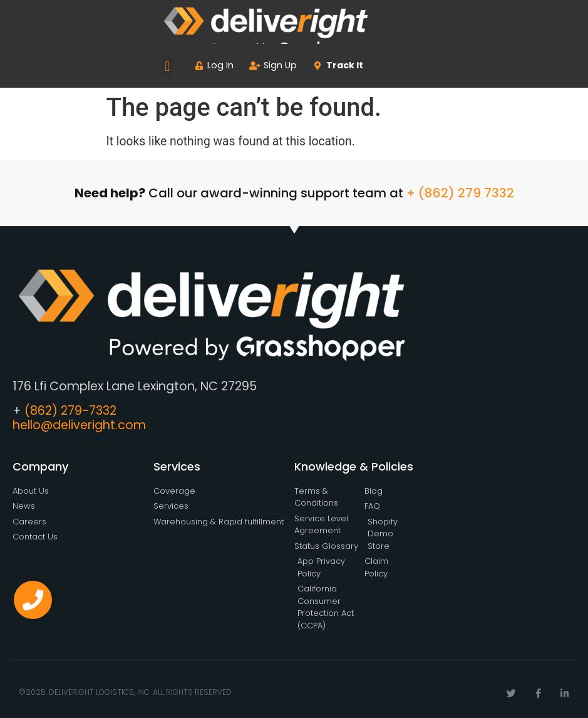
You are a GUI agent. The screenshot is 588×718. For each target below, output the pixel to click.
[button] (168, 67)
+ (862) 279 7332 (460, 193)
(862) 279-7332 (70, 411)
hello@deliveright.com (79, 425)
